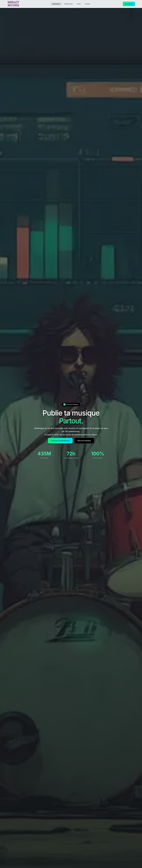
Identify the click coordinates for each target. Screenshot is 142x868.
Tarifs (79, 4)
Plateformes (69, 4)
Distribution (56, 4)
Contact (87, 4)
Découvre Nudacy (84, 441)
